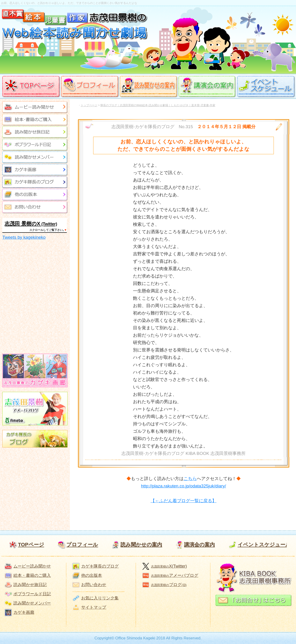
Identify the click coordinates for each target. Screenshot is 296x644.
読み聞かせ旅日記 (30, 585)
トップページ (89, 105)
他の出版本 (92, 575)
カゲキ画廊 (24, 612)
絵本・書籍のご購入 (32, 575)
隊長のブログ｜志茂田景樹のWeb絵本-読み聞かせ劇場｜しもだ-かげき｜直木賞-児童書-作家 (158, 105)
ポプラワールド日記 (32, 594)
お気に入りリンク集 (100, 598)
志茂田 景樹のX (22, 224)
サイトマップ (94, 607)
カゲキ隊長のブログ (100, 566)
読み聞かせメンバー (32, 603)
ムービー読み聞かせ (32, 566)
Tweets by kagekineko (24, 237)
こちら (190, 479)
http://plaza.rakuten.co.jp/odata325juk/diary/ (184, 486)
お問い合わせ (94, 585)
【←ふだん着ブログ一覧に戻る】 (183, 501)
